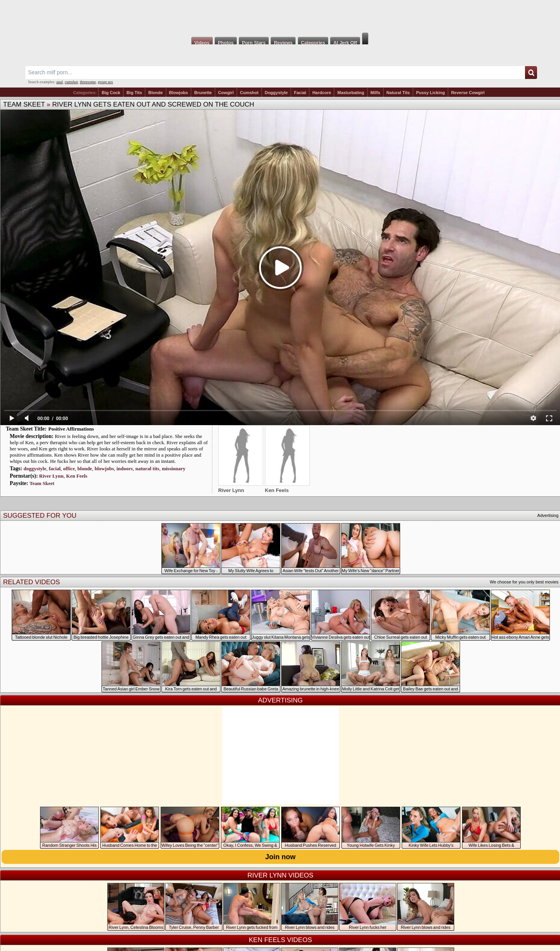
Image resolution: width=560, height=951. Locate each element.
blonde (85, 468)
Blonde (155, 93)
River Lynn (52, 476)
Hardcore (322, 93)
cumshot (71, 82)
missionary (174, 468)
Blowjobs (179, 93)
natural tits (147, 468)
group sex (105, 82)
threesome (88, 82)
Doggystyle (276, 93)
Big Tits (134, 93)
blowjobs (104, 468)
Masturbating (351, 93)
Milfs (375, 93)
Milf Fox (280, 16)
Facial (300, 93)
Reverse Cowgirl (468, 93)
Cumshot (249, 93)
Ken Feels (77, 476)
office (69, 468)
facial (54, 468)
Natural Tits (398, 93)
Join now (280, 857)
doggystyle (35, 468)
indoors (125, 468)
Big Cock (111, 93)
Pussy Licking (430, 93)
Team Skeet (24, 104)
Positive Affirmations (71, 429)
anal (60, 82)
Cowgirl (226, 93)
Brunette (203, 93)
